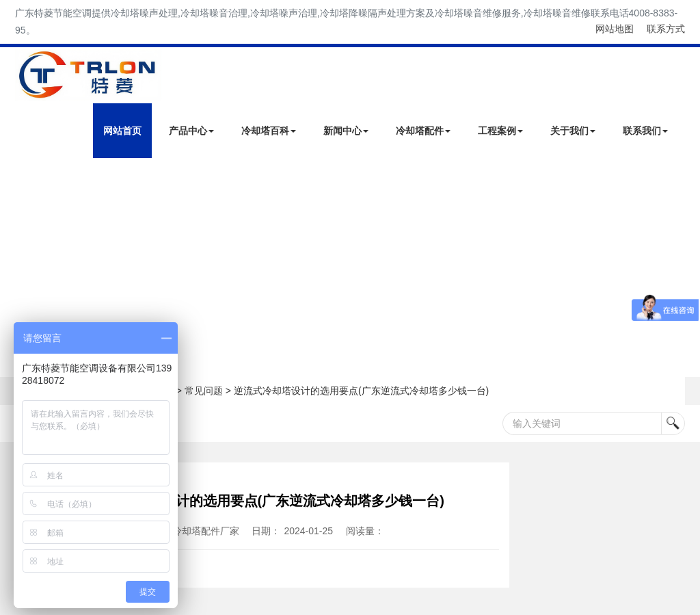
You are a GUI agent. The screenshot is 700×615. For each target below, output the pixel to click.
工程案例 (500, 131)
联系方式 (666, 29)
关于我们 (573, 131)
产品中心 (191, 131)
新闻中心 (346, 131)
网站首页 (122, 131)
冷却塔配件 (423, 131)
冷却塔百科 (269, 131)
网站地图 (615, 29)
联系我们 (645, 131)
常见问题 (204, 391)
